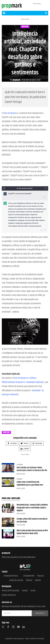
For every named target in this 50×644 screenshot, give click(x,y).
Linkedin (25, 449)
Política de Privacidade (10, 591)
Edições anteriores (9, 595)
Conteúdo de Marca (11, 576)
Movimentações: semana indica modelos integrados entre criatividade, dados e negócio (32, 508)
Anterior (20, 465)
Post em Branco (10, 113)
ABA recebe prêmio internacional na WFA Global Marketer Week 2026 (32, 532)
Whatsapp (37, 443)
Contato (25, 591)
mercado (25, 27)
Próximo (19, 479)
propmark (15, 80)
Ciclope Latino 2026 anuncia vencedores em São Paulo (32, 520)
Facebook (12, 443)
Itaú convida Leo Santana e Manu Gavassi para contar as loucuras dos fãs (32, 469)
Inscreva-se (40, 613)
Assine (33, 591)
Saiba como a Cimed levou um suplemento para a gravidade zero (30, 483)
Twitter (25, 443)
